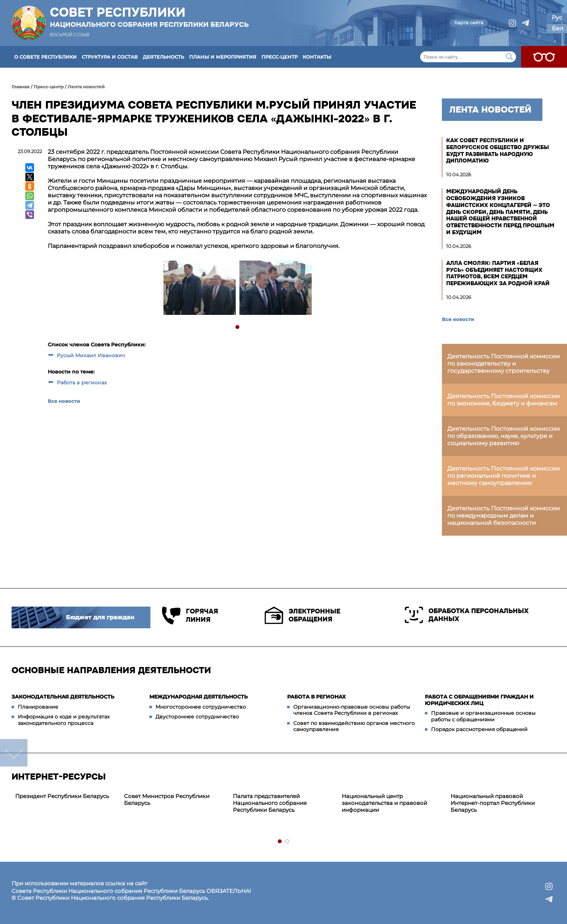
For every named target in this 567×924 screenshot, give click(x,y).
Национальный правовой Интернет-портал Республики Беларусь (493, 803)
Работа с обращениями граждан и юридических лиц (479, 700)
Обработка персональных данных (467, 615)
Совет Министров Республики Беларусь (167, 799)
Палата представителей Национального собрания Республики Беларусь (270, 803)
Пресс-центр (280, 57)
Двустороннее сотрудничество (197, 717)
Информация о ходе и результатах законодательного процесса (64, 720)
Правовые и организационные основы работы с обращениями (483, 716)
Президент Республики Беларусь (62, 796)
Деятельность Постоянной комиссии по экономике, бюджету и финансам (504, 400)
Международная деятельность (199, 697)
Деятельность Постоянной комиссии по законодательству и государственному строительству (504, 364)
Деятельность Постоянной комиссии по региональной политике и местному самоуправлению (504, 476)
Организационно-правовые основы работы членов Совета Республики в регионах (352, 710)
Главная (21, 87)
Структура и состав (110, 57)
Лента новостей (86, 87)
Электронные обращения (302, 615)
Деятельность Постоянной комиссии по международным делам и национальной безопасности (504, 516)
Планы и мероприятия (223, 57)
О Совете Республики (45, 57)
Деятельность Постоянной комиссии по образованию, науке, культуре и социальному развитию (504, 436)
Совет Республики (149, 17)
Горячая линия (190, 615)
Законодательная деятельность (63, 697)
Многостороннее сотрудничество (201, 707)
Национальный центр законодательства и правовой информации (384, 803)
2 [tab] (288, 842)
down (14, 753)
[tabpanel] (199, 289)
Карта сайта (469, 22)
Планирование (38, 707)
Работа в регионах (82, 383)
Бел (558, 28)
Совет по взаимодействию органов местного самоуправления (354, 726)
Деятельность (163, 57)
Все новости (64, 401)
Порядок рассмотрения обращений (479, 729)
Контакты (317, 57)
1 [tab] (238, 327)
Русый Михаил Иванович (91, 355)
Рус (557, 18)
